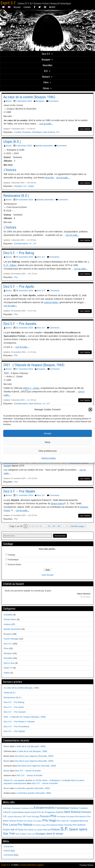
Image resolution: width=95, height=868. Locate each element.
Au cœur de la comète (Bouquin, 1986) (29, 97)
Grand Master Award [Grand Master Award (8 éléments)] (21, 812)
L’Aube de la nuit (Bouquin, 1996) (30, 746)
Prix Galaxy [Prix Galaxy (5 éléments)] (37, 821)
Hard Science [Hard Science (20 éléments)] (72, 812)
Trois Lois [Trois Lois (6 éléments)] (31, 834)
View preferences (48, 451)
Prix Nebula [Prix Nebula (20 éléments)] (25, 825)
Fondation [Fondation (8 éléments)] (83, 808)
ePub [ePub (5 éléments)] (31, 808)
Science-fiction (15, 564)
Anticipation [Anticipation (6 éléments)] (16, 808)
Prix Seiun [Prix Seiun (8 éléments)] (29, 830)
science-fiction (51, 302)
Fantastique (13, 560)
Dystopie (18, 186)
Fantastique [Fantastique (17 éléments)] (62, 808)
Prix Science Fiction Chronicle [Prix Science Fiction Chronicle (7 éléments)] (59, 825)
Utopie (31, 186)
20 (54, 526)
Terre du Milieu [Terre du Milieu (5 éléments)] (21, 834)
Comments (54, 101)
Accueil (17, 7)
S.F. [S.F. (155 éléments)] (64, 829)
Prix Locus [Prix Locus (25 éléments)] (10, 825)
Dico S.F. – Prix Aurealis (20, 324)
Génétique (37, 132)
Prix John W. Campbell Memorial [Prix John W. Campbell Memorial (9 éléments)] (72, 821)
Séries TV (8, 668)
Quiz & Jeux (9, 663)
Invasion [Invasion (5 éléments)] (11, 817)
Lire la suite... (46, 124)
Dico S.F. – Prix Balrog (19, 253)
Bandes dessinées (44, 146)
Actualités (8, 615)
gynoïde (49, 178)
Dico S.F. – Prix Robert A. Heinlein (19, 722)
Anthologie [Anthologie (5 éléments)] (7, 808)
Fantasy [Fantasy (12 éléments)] (74, 808)
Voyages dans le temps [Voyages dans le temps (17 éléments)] (49, 834)
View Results (47, 575)
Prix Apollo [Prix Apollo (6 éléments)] (70, 817)
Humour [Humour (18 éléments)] (86, 812)
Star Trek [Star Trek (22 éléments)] (9, 833)
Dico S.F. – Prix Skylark (19, 491)
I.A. (30, 244)
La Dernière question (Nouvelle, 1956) (32, 788)
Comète (18, 132)
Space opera (57, 503)
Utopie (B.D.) (12, 142)
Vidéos (7, 673)
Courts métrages (11, 639)
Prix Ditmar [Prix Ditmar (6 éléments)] (28, 821)
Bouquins (46, 60)
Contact (27, 7)
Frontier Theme (87, 865)
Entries (9, 851)
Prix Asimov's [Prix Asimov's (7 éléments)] (81, 817)
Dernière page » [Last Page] (78, 526)
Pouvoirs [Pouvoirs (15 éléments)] (45, 816)
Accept (48, 433)
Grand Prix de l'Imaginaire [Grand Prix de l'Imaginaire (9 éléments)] (43, 812)
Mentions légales (49, 458)
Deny (47, 442)
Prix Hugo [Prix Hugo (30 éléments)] (49, 820)
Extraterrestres (21, 244)
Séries (46, 88)
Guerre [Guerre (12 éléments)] (60, 812)
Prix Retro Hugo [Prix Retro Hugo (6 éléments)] (39, 825)
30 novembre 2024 (24, 200)
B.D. (46, 71)
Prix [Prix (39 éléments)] (53, 816)
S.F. (58, 132)
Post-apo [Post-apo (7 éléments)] (35, 817)
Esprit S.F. (8, 3)
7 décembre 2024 (24, 101)
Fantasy (12, 555)
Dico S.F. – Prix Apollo (19, 287)
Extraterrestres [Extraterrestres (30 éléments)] (44, 808)
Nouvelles (47, 65)
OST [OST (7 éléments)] (24, 817)
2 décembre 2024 (24, 146)
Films (46, 82)
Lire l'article (85, 129)
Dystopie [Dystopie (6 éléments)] (25, 808)
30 (59, 526)
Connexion (9, 846)
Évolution (27, 132)
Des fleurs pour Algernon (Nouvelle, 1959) (34, 756)
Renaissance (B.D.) (16, 196)
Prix (16, 277)
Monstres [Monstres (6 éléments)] (18, 817)
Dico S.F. (46, 54)
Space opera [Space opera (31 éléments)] (78, 829)
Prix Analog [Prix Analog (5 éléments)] (61, 817)
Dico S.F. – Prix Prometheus (17, 727)
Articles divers (10, 619)
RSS (52, 7)
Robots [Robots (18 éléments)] (56, 829)
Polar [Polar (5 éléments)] (29, 817)
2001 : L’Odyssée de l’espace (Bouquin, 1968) (34, 365)
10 (49, 526)
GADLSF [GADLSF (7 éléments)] (7, 812)
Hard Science (49, 132)
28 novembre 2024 (24, 257)
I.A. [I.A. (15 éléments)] (5, 816)
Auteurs (46, 77)
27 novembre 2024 (24, 369)
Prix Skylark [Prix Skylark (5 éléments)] (38, 830)
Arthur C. (31, 388)
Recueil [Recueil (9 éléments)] (47, 830)
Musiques (8, 653)
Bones (9, 101)
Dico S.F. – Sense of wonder (28, 771)
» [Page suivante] (68, 526)
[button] (90, 409)
